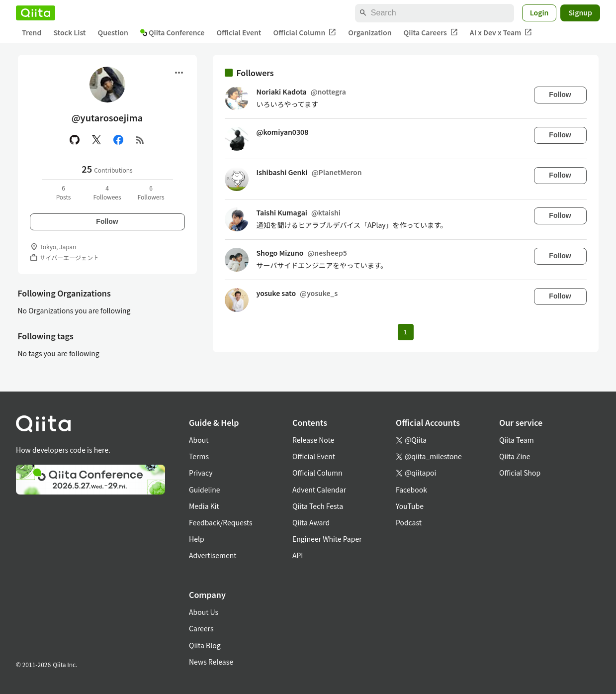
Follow (107, 221)
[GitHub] (75, 140)
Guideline (205, 490)
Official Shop (520, 473)
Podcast (409, 522)
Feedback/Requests (221, 522)
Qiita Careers (431, 33)
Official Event (239, 32)
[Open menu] (179, 73)
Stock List (69, 32)
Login (539, 12)
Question (113, 32)
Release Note (313, 440)
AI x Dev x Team (501, 33)
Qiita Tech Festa (318, 506)
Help (197, 539)
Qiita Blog (205, 645)
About (199, 440)
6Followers (151, 192)
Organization (370, 32)
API (298, 555)
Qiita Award (311, 522)
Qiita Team (517, 440)
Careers (201, 628)
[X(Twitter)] (96, 140)
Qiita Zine (515, 456)
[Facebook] (118, 140)
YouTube (410, 506)
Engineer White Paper (327, 539)
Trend (32, 32)
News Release (211, 662)
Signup (580, 12)
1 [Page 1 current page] (405, 332)
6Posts (64, 192)
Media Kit (204, 506)
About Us (204, 612)
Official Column (305, 33)
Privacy (201, 473)
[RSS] (140, 140)
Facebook (411, 490)
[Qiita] (36, 13)
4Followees (107, 192)
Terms (199, 456)
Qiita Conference (173, 32)
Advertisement (213, 555)
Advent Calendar (319, 490)
